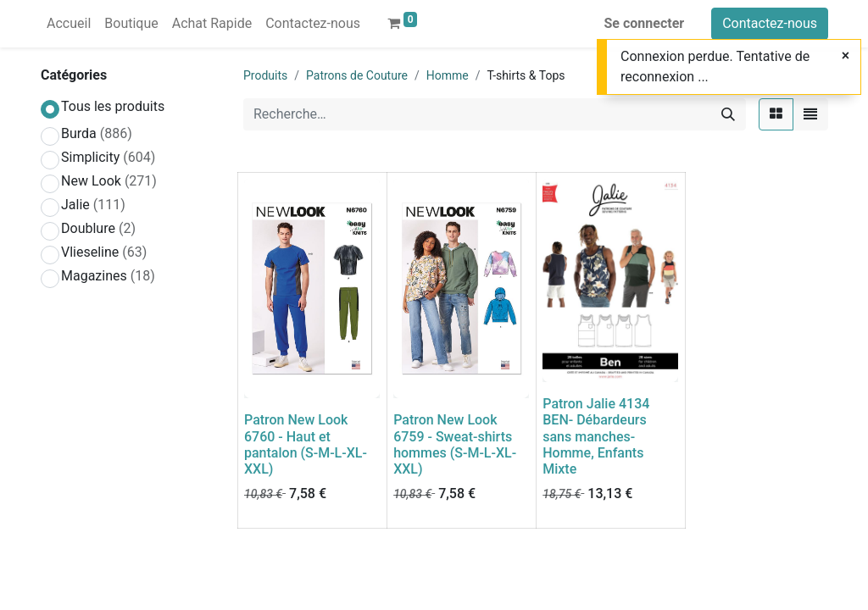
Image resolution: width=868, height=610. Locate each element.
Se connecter (645, 23)
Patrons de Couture (357, 75)
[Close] (846, 56)
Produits (265, 75)
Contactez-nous (770, 23)
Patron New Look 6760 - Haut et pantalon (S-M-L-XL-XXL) (306, 444)
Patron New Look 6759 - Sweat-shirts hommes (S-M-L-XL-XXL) (455, 444)
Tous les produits (113, 106)
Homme (448, 75)
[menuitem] (69, 24)
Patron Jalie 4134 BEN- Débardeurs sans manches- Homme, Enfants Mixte (596, 436)
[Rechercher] (728, 114)
